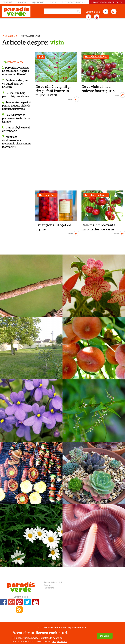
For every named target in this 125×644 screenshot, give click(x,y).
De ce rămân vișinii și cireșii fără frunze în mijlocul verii (53, 91)
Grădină (7, 2)
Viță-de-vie (38, 2)
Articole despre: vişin (31, 36)
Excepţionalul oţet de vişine (53, 227)
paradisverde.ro (10, 36)
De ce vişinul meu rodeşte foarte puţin (98, 89)
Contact (48, 585)
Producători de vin (74, 2)
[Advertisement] (62, 26)
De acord (105, 636)
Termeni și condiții (53, 582)
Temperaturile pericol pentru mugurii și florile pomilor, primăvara (17, 106)
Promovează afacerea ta (107, 2)
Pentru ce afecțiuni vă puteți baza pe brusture (15, 84)
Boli (41, 57)
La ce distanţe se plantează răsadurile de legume (16, 118)
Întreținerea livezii (96, 57)
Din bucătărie (47, 195)
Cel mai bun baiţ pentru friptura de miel (16, 95)
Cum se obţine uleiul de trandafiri (16, 129)
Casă (53, 2)
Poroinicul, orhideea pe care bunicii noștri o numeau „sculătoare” (16, 71)
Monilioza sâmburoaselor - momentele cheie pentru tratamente (16, 142)
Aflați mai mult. (60, 642)
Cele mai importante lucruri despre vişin (98, 227)
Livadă (22, 2)
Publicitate (49, 588)
